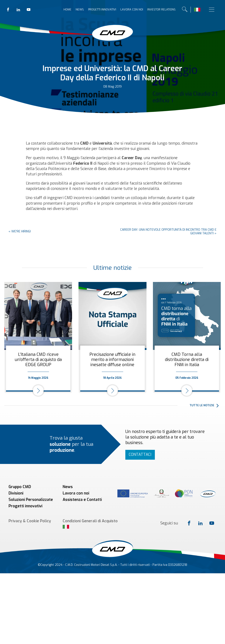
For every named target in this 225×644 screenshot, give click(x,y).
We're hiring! (21, 231)
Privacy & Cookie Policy (30, 521)
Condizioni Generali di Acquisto (90, 521)
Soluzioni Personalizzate (31, 500)
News (80, 10)
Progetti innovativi (102, 10)
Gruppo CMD (20, 487)
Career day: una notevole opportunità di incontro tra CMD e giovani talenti (168, 232)
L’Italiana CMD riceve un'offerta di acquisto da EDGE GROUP (38, 360)
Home (67, 10)
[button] (205, 405)
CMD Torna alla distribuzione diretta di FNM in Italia (187, 360)
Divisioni (16, 493)
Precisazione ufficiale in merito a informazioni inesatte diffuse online (112, 360)
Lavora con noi (132, 10)
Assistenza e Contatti (82, 500)
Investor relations (161, 10)
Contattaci (140, 455)
